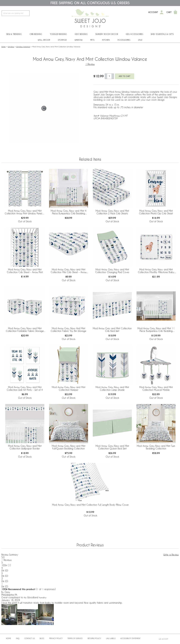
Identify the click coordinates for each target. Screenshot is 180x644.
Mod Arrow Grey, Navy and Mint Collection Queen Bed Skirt (112, 447)
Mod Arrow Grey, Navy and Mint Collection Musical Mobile (156, 388)
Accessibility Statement (130, 638)
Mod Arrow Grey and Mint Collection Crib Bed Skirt (112, 330)
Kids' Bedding (81, 34)
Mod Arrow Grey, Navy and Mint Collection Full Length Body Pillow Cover (90, 505)
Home (3, 47)
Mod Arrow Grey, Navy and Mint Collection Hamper (69, 388)
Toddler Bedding (58, 34)
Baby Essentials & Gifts (162, 34)
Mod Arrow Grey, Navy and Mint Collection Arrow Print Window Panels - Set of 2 (25, 212)
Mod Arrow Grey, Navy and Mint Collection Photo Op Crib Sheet (156, 212)
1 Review (90, 64)
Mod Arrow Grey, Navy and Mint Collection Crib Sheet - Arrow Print (25, 271)
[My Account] (162, 12)
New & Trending (14, 34)
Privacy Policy (56, 638)
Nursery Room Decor (107, 34)
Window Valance (23, 47)
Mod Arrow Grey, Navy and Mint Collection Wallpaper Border (25, 447)
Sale (140, 40)
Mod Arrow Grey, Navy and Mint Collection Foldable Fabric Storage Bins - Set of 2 (25, 330)
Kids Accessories (134, 34)
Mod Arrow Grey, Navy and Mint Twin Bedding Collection (156, 447)
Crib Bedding (36, 34)
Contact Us (30, 638)
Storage (62, 40)
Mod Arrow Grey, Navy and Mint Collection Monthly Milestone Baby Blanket (156, 271)
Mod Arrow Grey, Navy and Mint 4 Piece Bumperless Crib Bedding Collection (69, 212)
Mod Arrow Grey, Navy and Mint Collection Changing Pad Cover (112, 271)
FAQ (18, 638)
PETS (92, 40)
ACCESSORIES (124, 40)
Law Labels (111, 638)
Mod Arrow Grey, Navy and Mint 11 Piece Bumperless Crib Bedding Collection (156, 330)
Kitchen (106, 40)
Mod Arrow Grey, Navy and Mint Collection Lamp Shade (112, 388)
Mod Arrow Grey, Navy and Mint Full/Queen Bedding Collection (69, 447)
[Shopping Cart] (175, 12)
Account (153, 12)
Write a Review (171, 555)
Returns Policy (94, 638)
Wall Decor (44, 40)
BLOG (42, 638)
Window (79, 40)
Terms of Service (75, 638)
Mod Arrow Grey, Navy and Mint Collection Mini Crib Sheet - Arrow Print (69, 271)
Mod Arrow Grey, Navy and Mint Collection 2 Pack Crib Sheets (112, 212)
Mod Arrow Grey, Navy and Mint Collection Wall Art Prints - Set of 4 (25, 388)
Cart (169, 12)
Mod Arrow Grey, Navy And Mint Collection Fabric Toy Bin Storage (68, 330)
